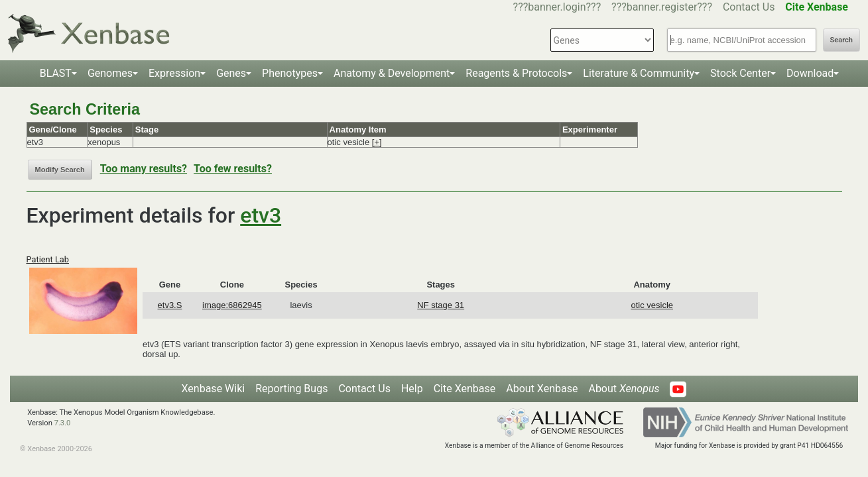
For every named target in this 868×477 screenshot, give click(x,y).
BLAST (56, 73)
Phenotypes (290, 73)
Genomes (110, 73)
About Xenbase (542, 389)
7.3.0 (63, 423)
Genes (231, 73)
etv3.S (170, 305)
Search (841, 40)
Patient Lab (48, 259)
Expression (174, 73)
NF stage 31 (441, 305)
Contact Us (749, 7)
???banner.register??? (662, 7)
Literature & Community (639, 73)
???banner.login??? (557, 7)
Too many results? (144, 169)
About (624, 389)
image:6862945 (232, 305)
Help (412, 389)
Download (810, 73)
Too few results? (233, 169)
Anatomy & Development (392, 73)
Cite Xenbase (465, 389)
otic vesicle (652, 305)
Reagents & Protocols (516, 73)
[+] (377, 142)
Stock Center (740, 73)
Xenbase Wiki (214, 389)
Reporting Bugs (291, 389)
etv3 (261, 215)
